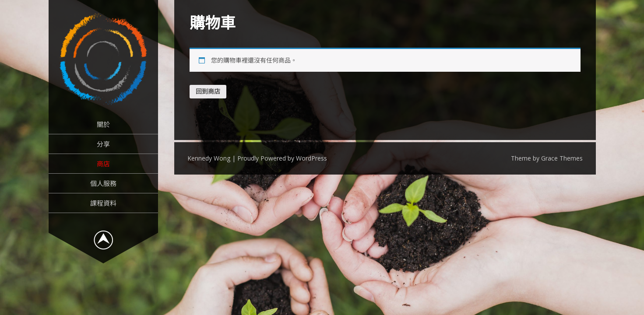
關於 (103, 124)
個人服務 (103, 183)
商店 (103, 164)
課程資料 (103, 203)
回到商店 (208, 91)
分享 (103, 144)
